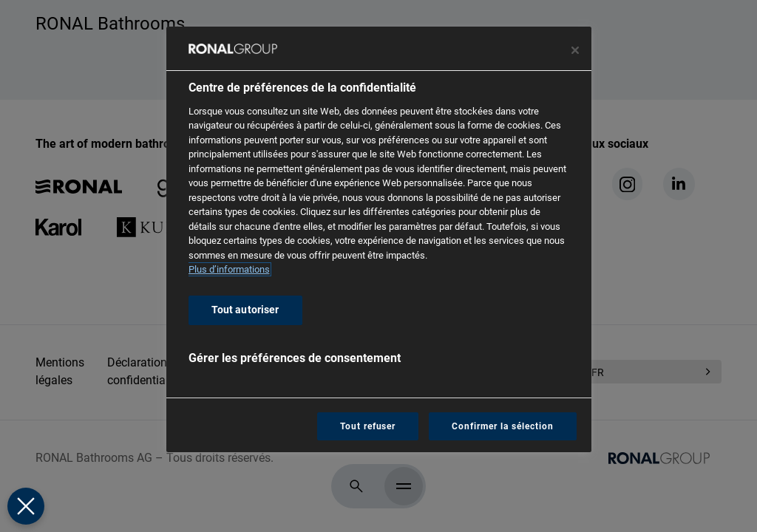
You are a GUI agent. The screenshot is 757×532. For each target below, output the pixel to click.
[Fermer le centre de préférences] (575, 50)
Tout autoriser (245, 310)
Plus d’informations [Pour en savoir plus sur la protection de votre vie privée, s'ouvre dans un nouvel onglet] (229, 269)
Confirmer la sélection (502, 426)
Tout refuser (368, 426)
